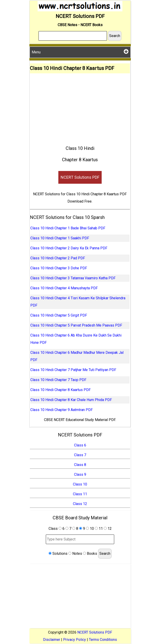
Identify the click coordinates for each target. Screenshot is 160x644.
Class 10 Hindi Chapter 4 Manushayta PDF (64, 288)
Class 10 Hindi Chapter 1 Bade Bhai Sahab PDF (68, 228)
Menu (80, 51)
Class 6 (80, 445)
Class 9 (80, 474)
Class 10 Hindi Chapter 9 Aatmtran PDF (62, 410)
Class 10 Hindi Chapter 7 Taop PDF (58, 380)
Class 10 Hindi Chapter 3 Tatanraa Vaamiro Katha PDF (73, 278)
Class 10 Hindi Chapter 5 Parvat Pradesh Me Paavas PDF (76, 325)
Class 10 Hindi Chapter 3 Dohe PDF (59, 268)
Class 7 (80, 455)
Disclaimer (52, 640)
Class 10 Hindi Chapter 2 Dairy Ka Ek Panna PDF (69, 248)
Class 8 (80, 465)
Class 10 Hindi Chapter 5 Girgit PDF (59, 315)
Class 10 (80, 484)
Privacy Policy (75, 640)
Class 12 (80, 504)
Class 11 (80, 494)
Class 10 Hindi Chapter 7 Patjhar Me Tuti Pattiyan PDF (73, 370)
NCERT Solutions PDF (80, 177)
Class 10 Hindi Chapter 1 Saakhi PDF (60, 238)
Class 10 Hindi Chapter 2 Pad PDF (58, 258)
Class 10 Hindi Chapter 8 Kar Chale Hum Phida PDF (71, 400)
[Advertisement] (80, 107)
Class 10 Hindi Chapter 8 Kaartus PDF (61, 390)
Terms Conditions (103, 640)
